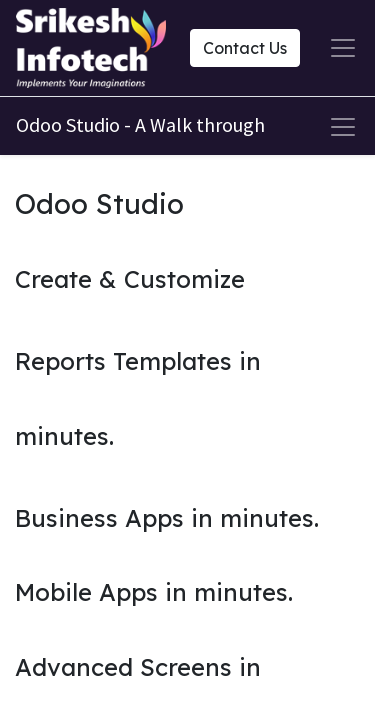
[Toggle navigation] (343, 127)
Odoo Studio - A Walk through (140, 124)
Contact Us (245, 48)
